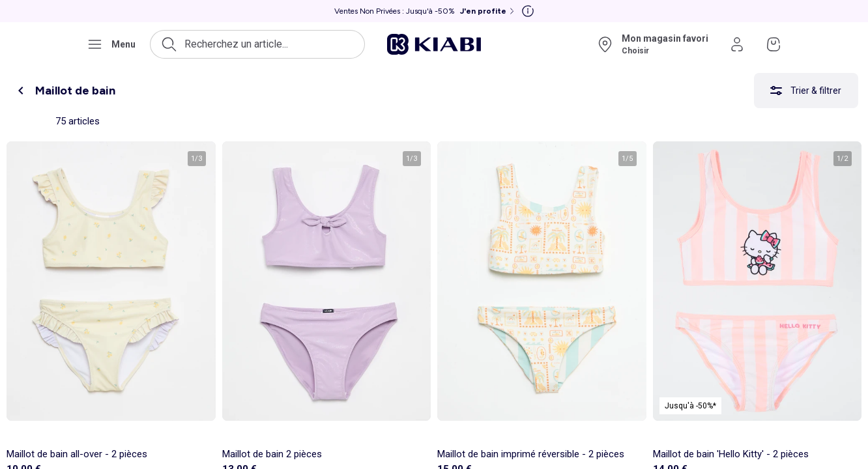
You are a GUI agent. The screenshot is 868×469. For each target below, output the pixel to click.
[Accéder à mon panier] (774, 44)
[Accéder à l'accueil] (434, 44)
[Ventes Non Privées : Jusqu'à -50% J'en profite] (426, 11)
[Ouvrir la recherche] (257, 44)
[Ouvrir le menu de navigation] (111, 44)
